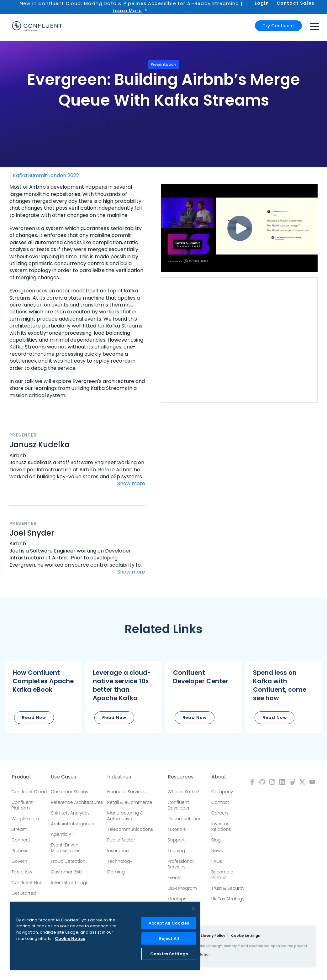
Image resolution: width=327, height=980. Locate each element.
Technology (120, 861)
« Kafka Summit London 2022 (44, 176)
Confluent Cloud (29, 792)
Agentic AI (62, 834)
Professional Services (181, 864)
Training (176, 851)
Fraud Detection (68, 861)
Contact (220, 802)
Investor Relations (221, 826)
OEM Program (182, 888)
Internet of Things (69, 883)
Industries (119, 777)
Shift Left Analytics (70, 813)
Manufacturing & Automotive (125, 816)
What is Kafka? (183, 792)
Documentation (185, 819)
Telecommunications (130, 829)
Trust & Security (228, 888)
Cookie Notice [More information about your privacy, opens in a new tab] (70, 938)
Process (20, 851)
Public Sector (121, 840)
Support (176, 840)
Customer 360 (66, 872)
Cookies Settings (169, 954)
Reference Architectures (77, 802)
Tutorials (177, 829)
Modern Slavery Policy (206, 935)
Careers (220, 813)
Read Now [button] (34, 718)
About (219, 777)
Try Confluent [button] (278, 26)
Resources (181, 777)
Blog (216, 840)
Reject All (169, 938)
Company (222, 792)
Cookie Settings (245, 935)
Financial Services (127, 792)
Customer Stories (69, 792)
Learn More (127, 11)
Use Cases (63, 777)
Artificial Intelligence (72, 824)
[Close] (193, 909)
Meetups (177, 899)
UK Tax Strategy (228, 899)
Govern (19, 861)
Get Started (24, 893)
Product (21, 777)
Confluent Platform (22, 805)
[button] (43, 697)
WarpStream (25, 819)
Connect (21, 840)
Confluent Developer (179, 805)
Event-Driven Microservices (66, 848)
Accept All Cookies (169, 923)
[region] (105, 936)
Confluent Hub (27, 883)
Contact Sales (295, 3)
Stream (20, 829)
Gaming (116, 872)
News (217, 851)
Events (175, 878)
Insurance (118, 851)
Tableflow (22, 872)
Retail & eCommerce (130, 802)
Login (262, 3)
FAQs (217, 861)
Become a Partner (222, 875)
